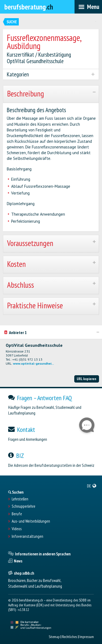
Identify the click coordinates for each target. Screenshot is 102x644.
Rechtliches (69, 637)
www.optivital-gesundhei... (33, 363)
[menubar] (88, 7)
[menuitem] (92, 486)
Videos (17, 529)
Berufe (17, 514)
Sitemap (54, 637)
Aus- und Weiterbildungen (31, 521)
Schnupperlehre (24, 506)
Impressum (87, 637)
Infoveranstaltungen (27, 536)
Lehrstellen (20, 499)
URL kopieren (86, 379)
